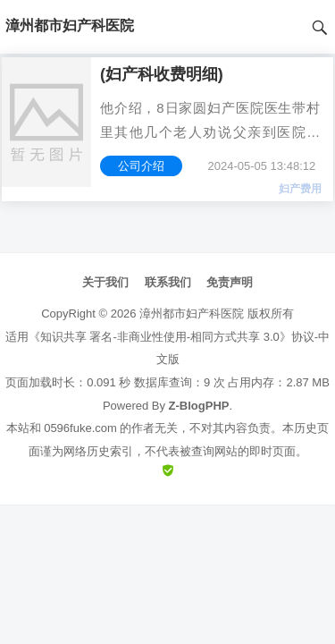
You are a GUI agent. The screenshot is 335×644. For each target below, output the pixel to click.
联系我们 (168, 282)
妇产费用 (300, 189)
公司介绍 (141, 166)
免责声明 (230, 282)
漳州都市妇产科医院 (192, 314)
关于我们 (105, 282)
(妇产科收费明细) (162, 74)
